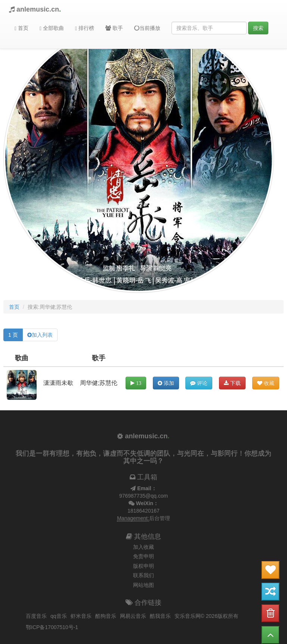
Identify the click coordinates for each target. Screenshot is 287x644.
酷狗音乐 (106, 616)
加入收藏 (143, 547)
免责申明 (143, 556)
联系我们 (143, 575)
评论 (199, 383)
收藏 (266, 383)
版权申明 (143, 566)
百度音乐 (36, 616)
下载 (232, 383)
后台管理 (160, 518)
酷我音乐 (160, 616)
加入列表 (42, 335)
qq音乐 (59, 616)
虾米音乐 (81, 616)
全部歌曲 (52, 28)
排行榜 (85, 28)
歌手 (114, 28)
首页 (21, 28)
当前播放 (147, 28)
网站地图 (143, 585)
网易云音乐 (133, 616)
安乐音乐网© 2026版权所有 (206, 616)
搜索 (258, 28)
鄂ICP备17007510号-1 (52, 627)
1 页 (13, 335)
